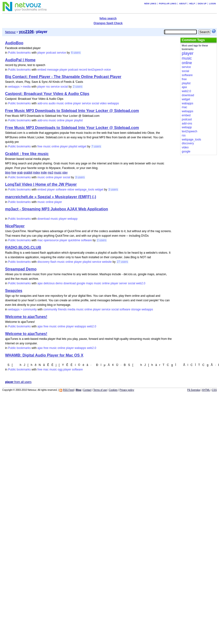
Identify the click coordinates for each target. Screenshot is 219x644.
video (103, 103)
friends (62, 309)
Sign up (202, 4)
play (65, 173)
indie (44, 173)
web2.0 (141, 283)
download (44, 219)
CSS (214, 390)
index (37, 173)
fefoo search (108, 18)
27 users (122, 262)
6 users (76, 53)
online (69, 103)
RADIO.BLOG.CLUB (23, 248)
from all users (18, 382)
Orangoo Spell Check (108, 23)
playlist (78, 120)
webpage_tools (85, 190)
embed (42, 70)
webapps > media (19, 87)
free (40, 146)
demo (59, 283)
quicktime (74, 240)
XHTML (206, 390)
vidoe (71, 190)
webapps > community (22, 309)
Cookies (113, 390)
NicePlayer (15, 226)
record (83, 70)
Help (192, 4)
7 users (96, 146)
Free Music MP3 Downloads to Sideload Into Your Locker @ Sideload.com (72, 111)
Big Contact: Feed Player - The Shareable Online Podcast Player (63, 77)
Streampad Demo (21, 269)
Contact (87, 390)
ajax (40, 283)
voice (108, 70)
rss (48, 87)
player (41, 53)
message (53, 70)
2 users (78, 87)
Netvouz (10, 32)
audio (52, 103)
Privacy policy (127, 390)
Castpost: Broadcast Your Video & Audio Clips (47, 94)
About (183, 4)
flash (53, 262)
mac (40, 240)
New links (150, 4)
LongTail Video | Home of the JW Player (41, 184)
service (61, 53)
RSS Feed (68, 390)
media (71, 309)
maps (89, 283)
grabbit (28, 173)
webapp (72, 219)
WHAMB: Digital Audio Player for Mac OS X (44, 355)
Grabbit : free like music (27, 154)
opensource (51, 240)
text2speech (96, 70)
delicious (49, 283)
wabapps (80, 326)
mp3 (50, 173)
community (50, 309)
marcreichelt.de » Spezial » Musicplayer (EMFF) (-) (51, 197)
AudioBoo (14, 43)
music (60, 103)
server (123, 283)
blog (8, 173)
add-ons (43, 103)
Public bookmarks (19, 53)
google (81, 283)
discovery (44, 262)
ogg (60, 370)
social (64, 87)
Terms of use (100, 390)
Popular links (168, 4)
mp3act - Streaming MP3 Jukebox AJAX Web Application (57, 209)
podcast (51, 53)
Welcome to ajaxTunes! (26, 317)
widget (82, 146)
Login (212, 4)
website (107, 262)
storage (136, 309)
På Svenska (194, 390)
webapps (113, 103)
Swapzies (14, 291)
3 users (80, 177)
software (61, 190)
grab (20, 173)
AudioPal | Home (20, 60)
